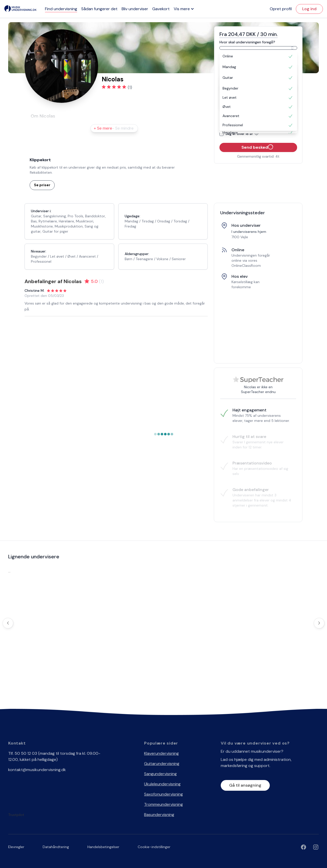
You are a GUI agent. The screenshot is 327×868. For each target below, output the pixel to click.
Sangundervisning (160, 774)
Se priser (42, 185)
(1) (130, 87)
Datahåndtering (56, 847)
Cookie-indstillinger (154, 847)
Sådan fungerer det (99, 9)
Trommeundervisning (163, 804)
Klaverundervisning (161, 753)
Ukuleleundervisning (162, 784)
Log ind (309, 9)
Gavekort (161, 9)
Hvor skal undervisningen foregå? (247, 42)
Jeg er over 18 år (243, 134)
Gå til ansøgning (245, 785)
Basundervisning (159, 815)
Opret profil (281, 9)
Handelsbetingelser (103, 847)
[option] (258, 56)
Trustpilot (16, 815)
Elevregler (16, 847)
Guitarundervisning (162, 764)
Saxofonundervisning (163, 794)
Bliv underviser (135, 9)
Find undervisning (61, 9)
